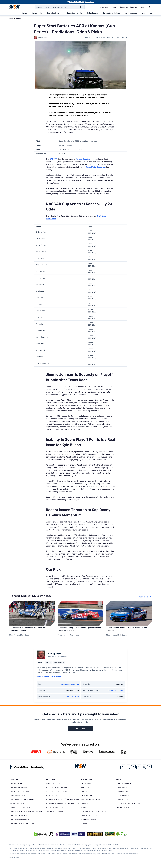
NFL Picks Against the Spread (22, 826)
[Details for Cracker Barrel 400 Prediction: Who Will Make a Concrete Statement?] (32, 613)
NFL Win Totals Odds (54, 810)
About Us (85, 790)
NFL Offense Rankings (19, 818)
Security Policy (123, 810)
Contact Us (86, 786)
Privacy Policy (122, 790)
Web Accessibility (88, 822)
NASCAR (19, 18)
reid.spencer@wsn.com (70, 687)
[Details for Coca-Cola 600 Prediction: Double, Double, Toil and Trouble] (129, 613)
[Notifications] (150, 7)
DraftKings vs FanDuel (19, 794)
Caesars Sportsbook (116, 693)
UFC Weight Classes (18, 790)
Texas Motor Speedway (96, 167)
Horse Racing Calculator (20, 810)
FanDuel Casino (73, 699)
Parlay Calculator (17, 806)
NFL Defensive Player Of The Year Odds (62, 806)
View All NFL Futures (54, 814)
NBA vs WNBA (16, 786)
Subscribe (80, 731)
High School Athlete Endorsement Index (27, 814)
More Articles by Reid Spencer (50, 679)
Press (83, 810)
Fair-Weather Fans (17, 798)
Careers (84, 806)
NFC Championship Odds (56, 790)
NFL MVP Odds (52, 798)
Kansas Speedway (84, 159)
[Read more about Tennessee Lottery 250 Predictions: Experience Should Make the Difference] (80, 631)
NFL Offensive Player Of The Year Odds (62, 802)
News (114, 7)
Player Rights (122, 802)
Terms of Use (122, 794)
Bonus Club (104, 7)
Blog (142, 7)
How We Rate (87, 798)
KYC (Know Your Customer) (128, 806)
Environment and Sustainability (94, 814)
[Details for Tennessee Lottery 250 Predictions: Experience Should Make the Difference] (80, 613)
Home (11, 18)
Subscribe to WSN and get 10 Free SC (82, 2)
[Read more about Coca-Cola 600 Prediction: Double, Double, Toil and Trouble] (129, 631)
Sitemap (84, 826)
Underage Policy (123, 798)
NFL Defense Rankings (19, 822)
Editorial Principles (124, 786)
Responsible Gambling (128, 7)
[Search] (81, 7)
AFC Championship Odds (56, 794)
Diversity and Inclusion (90, 818)
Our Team (85, 794)
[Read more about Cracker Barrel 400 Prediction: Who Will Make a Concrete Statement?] (32, 631)
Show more (145, 597)
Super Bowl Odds (53, 786)
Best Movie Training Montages (23, 802)
